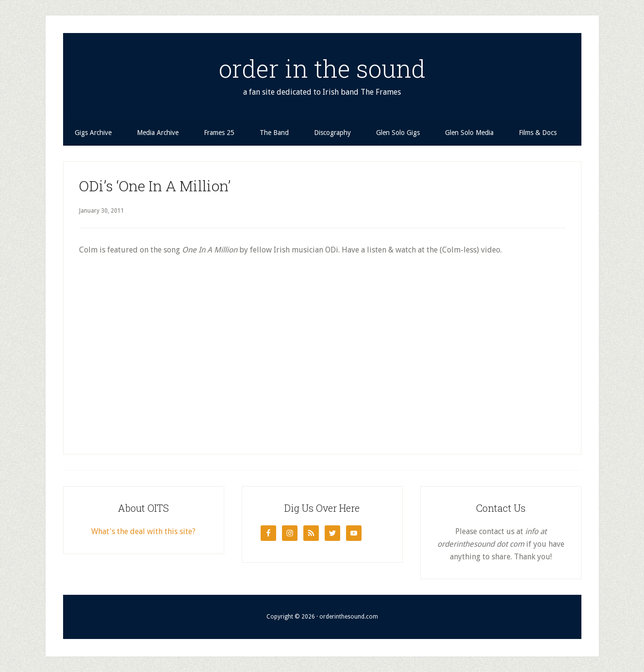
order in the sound (322, 68)
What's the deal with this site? (143, 531)
